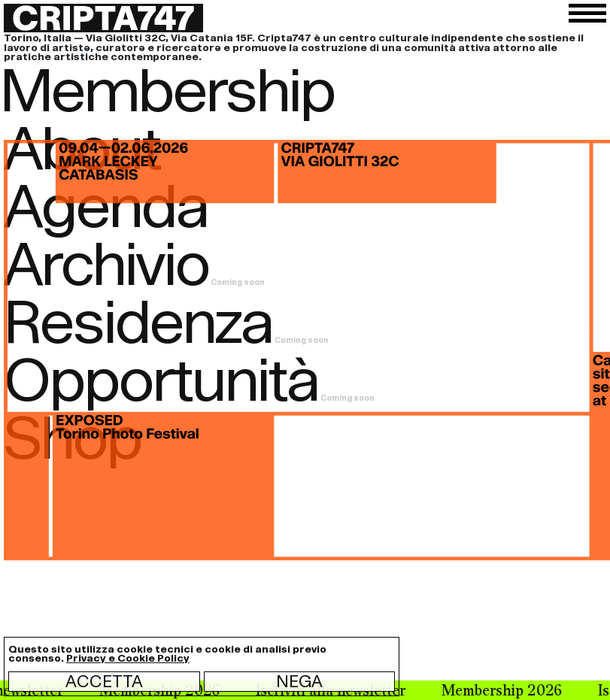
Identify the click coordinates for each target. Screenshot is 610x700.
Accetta (104, 681)
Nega (299, 681)
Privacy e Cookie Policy (128, 658)
